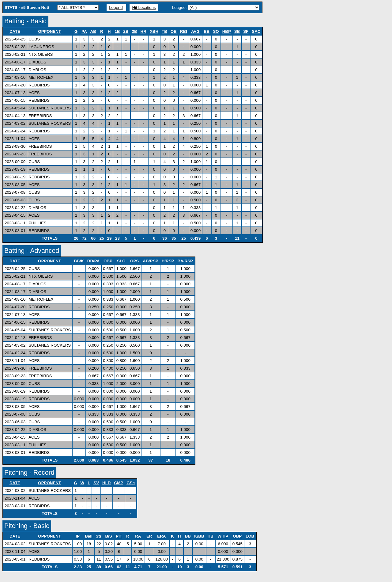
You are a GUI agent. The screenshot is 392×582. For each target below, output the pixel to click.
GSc (131, 483)
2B (126, 31)
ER (149, 536)
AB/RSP (151, 261)
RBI (184, 31)
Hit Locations (144, 8)
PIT (119, 536)
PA (84, 31)
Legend (116, 8)
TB (165, 31)
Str (99, 536)
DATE (15, 31)
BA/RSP (185, 261)
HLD (107, 483)
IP (78, 536)
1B (117, 31)
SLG (121, 261)
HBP (227, 31)
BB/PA (94, 261)
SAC (256, 31)
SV (96, 483)
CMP (119, 483)
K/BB (199, 536)
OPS (135, 261)
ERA (162, 536)
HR (144, 31)
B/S (109, 536)
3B (135, 31)
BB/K (79, 261)
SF (246, 31)
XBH (154, 31)
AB (93, 31)
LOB (250, 536)
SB (237, 31)
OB (174, 31)
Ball (89, 536)
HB (211, 536)
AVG (196, 31)
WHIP (223, 536)
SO (216, 31)
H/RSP (168, 261)
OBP (108, 261)
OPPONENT (50, 31)
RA (138, 536)
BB (207, 31)
